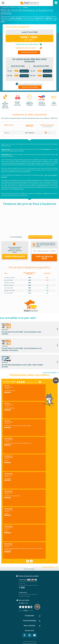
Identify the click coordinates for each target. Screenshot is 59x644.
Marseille (54, 175)
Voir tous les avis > (49, 553)
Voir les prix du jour (44, 257)
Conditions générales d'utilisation (30, 630)
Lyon (49, 175)
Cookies (30, 636)
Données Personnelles (29, 634)
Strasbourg (4, 177)
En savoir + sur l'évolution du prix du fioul (40, 237)
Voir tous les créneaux (30, 87)
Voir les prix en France (29, 52)
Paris (46, 175)
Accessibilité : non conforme (30, 637)
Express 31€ (24, 71)
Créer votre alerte (15, 256)
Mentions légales (30, 632)
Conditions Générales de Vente (29, 628)
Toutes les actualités (50, 359)
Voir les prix (24, 76)
